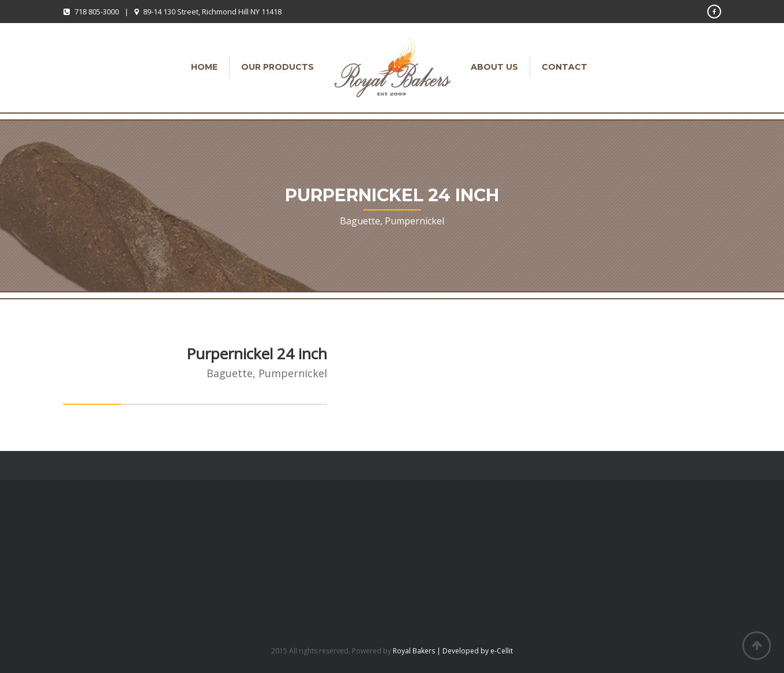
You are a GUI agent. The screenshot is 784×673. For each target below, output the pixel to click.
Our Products (277, 67)
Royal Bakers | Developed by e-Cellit (453, 651)
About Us (494, 67)
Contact (564, 67)
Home (204, 67)
